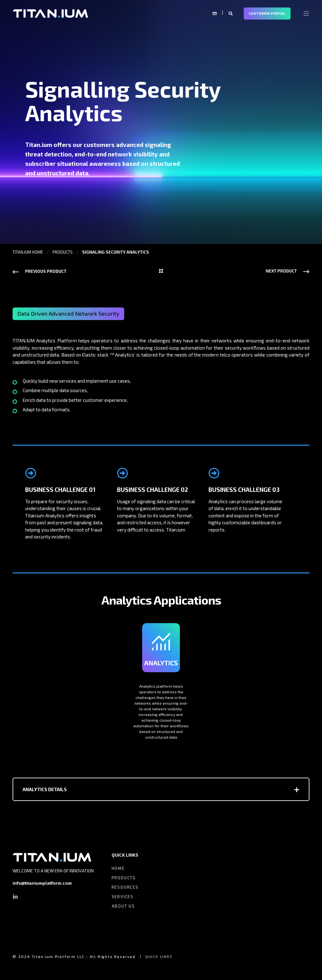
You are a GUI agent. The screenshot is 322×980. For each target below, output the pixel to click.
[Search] (231, 13)
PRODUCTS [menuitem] (124, 878)
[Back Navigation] (161, 271)
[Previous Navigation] (39, 271)
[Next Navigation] (288, 271)
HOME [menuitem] (118, 868)
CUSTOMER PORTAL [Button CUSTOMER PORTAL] (267, 13)
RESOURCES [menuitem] (125, 887)
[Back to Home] (50, 13)
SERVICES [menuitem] (123, 897)
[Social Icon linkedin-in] (15, 896)
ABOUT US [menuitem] (123, 906)
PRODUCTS (63, 252)
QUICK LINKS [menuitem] (125, 855)
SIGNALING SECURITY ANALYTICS (116, 252)
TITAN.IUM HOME (28, 252)
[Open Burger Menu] (306, 14)
